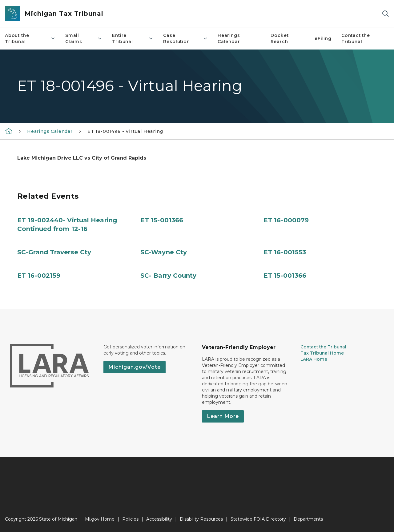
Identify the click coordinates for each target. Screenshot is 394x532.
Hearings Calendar (229, 38)
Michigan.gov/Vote (135, 367)
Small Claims (84, 38)
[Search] (385, 14)
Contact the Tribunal (356, 38)
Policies (130, 519)
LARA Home (314, 359)
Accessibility (159, 519)
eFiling (323, 38)
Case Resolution (185, 38)
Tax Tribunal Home (322, 353)
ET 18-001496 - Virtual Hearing (125, 131)
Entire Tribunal (133, 38)
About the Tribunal (30, 38)
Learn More (223, 416)
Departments (308, 519)
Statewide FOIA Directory (258, 519)
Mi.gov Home (100, 519)
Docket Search (279, 38)
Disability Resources (201, 519)
